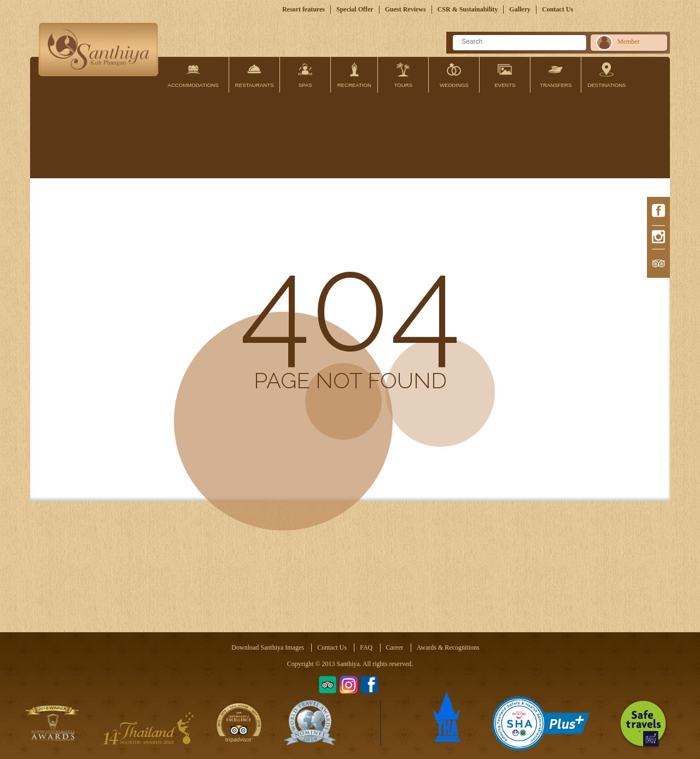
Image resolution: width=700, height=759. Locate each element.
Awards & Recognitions (448, 647)
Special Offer (355, 9)
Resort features (304, 9)
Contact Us (558, 9)
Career (395, 647)
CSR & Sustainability (468, 9)
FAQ (366, 647)
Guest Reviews (406, 9)
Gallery (520, 9)
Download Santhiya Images (268, 647)
